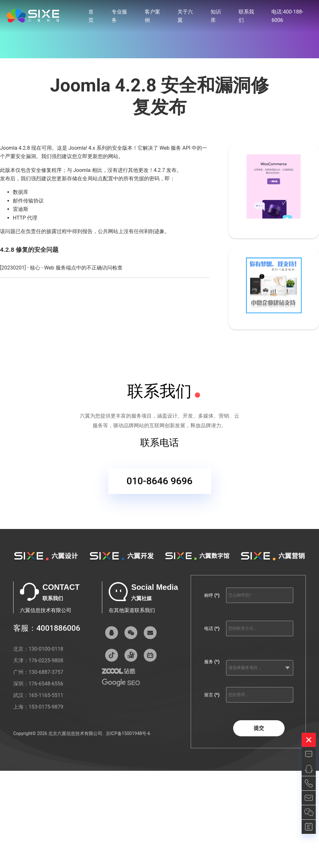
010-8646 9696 (159, 483)
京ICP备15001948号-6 (128, 733)
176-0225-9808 (46, 660)
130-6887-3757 (46, 672)
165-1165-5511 (46, 695)
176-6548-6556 (46, 684)
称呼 (212, 595)
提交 (259, 728)
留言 (212, 695)
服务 (212, 662)
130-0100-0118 (46, 649)
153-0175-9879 (46, 707)
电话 (212, 628)
